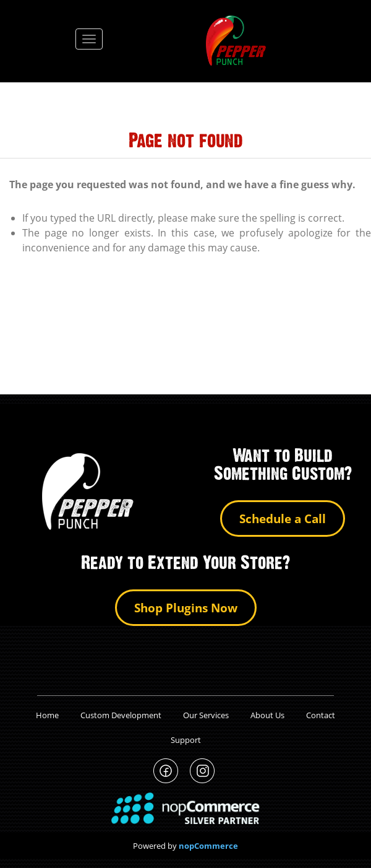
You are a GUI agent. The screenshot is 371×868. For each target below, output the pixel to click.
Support (186, 740)
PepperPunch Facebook (166, 771)
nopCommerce (208, 846)
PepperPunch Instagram (203, 771)
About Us (267, 715)
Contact (321, 715)
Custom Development (121, 715)
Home (47, 715)
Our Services (206, 715)
